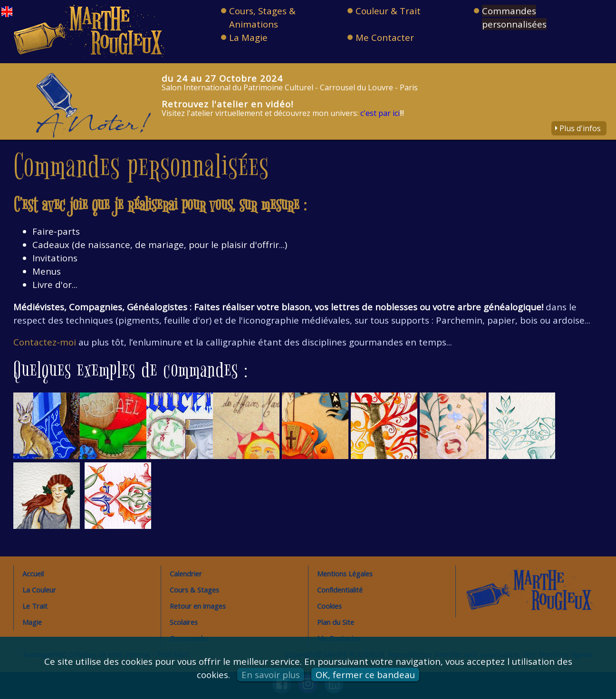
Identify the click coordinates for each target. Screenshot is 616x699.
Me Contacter (385, 37)
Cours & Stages (194, 590)
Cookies (329, 606)
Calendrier (186, 574)
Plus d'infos (580, 128)
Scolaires (184, 622)
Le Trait (35, 606)
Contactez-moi (45, 342)
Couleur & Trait (388, 11)
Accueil (33, 574)
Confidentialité (340, 590)
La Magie (248, 37)
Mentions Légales (345, 574)
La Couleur (39, 590)
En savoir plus (271, 675)
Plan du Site (336, 622)
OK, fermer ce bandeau (365, 675)
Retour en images (198, 606)
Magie (32, 622)
